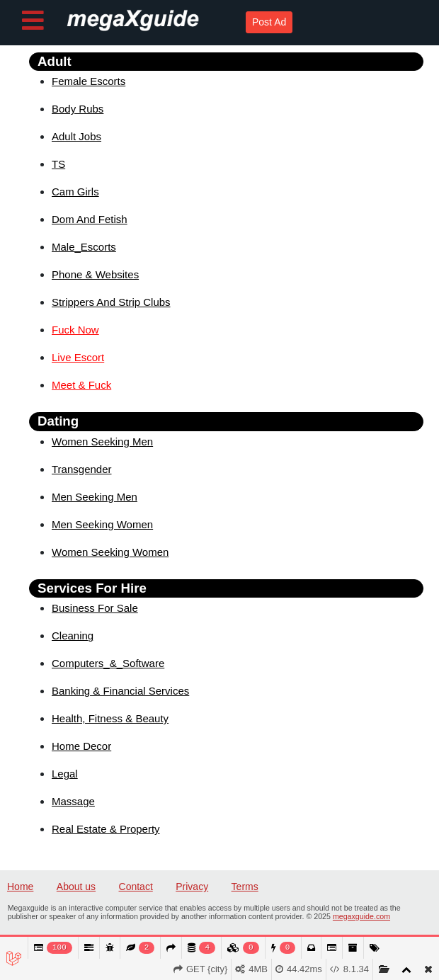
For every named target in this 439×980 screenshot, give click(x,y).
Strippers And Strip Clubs (111, 302)
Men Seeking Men (95, 497)
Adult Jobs (76, 136)
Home (20, 887)
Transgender (82, 469)
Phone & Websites (95, 274)
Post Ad (269, 22)
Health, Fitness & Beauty (110, 718)
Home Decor (81, 746)
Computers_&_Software (108, 663)
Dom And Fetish (90, 219)
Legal (65, 774)
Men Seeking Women (102, 524)
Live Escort (78, 357)
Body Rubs (78, 109)
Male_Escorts (84, 247)
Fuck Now (75, 330)
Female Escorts (89, 81)
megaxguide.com (361, 916)
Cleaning (73, 636)
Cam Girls (75, 192)
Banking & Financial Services (120, 691)
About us (76, 887)
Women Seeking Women (110, 552)
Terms (245, 887)
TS (58, 164)
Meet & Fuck (81, 385)
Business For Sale (95, 608)
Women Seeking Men (102, 441)
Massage (73, 801)
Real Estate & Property (106, 829)
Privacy (192, 887)
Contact (136, 887)
